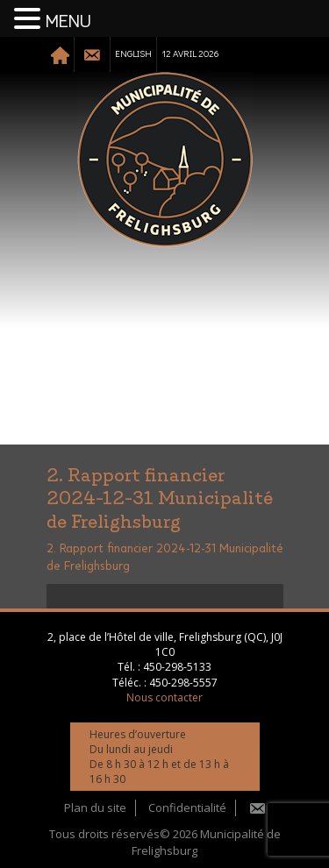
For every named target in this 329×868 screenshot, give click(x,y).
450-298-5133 (177, 667)
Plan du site (95, 808)
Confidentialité (187, 808)
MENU (68, 22)
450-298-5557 (183, 683)
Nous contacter (164, 697)
